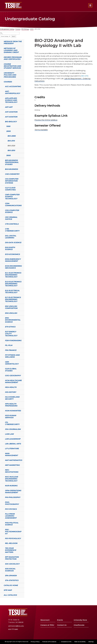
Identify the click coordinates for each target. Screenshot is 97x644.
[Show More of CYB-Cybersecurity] (2, 229)
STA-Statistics (12, 580)
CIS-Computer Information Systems (12, 181)
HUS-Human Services (11, 416)
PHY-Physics (11, 509)
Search (14, 36)
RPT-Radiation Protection (12, 558)
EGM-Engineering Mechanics (14, 267)
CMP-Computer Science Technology (12, 197)
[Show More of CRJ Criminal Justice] (2, 217)
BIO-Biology (25, 29)
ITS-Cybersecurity (12, 423)
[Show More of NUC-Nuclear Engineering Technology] (2, 477)
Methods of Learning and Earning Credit (11, 50)
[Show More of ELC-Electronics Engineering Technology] (2, 273)
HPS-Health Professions (11, 405)
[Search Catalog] (10, 33)
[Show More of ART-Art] (2, 107)
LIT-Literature (12, 449)
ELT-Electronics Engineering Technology (13, 299)
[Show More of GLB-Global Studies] (2, 369)
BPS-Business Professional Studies (12, 162)
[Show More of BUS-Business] (2, 169)
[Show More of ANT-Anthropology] (2, 91)
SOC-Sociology (12, 564)
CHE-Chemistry (12, 174)
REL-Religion (11, 543)
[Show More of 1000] (3, 126)
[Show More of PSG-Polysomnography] (2, 529)
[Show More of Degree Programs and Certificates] (1, 57)
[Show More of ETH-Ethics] (2, 327)
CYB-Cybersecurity (12, 230)
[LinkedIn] (82, 612)
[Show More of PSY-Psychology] (2, 538)
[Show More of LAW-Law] (2, 434)
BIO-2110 (11, 141)
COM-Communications (13, 204)
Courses (18, 29)
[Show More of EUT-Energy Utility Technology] (2, 331)
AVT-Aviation (11, 117)
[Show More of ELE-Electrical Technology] (2, 290)
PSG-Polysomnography (13, 532)
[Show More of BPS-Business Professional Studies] (2, 160)
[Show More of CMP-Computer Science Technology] (2, 194)
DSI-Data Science (13, 243)
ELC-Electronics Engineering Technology (13, 275)
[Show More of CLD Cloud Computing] (2, 188)
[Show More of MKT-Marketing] (2, 465)
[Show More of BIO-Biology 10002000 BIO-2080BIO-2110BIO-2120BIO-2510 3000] (2, 121)
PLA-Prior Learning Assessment (11, 516)
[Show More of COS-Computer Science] (2, 210)
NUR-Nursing (11, 486)
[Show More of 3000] (3, 155)
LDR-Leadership (13, 439)
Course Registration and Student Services (12, 66)
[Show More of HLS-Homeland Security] (2, 397)
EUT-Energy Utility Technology (11, 334)
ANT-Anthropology (13, 92)
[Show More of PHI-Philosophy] (2, 497)
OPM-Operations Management (13, 492)
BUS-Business (12, 169)
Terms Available (41, 130)
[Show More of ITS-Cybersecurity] (2, 422)
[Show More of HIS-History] (2, 392)
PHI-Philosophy (13, 497)
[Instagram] (87, 612)
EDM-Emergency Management (13, 260)
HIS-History (11, 392)
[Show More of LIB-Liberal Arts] (2, 444)
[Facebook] (69, 612)
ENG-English (11, 313)
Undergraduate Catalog (7, 29)
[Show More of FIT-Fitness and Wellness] (2, 355)
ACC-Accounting (13, 86)
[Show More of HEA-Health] (2, 387)
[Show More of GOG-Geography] (2, 375)
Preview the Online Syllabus (46, 120)
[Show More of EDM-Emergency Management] (2, 259)
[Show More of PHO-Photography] (2, 502)
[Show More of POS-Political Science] (2, 523)
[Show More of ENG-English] (2, 313)
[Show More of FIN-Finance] (2, 350)
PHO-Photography (12, 503)
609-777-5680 (13, 629)
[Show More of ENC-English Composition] (2, 306)
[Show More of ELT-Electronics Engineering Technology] (2, 297)
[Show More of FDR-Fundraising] (2, 340)
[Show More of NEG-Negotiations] (2, 470)
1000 (8, 126)
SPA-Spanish (11, 576)
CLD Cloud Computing (10, 189)
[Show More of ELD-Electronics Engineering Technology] (2, 282)
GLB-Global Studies (11, 370)
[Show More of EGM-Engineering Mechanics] (2, 266)
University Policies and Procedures (10, 75)
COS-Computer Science (12, 211)
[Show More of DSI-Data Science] (2, 242)
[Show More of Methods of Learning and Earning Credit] (1, 48)
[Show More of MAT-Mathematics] (2, 460)
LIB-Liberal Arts (13, 444)
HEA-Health (11, 387)
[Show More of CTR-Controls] (2, 224)
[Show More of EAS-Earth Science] (2, 247)
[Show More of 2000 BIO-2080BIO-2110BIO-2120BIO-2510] (3, 131)
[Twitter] (73, 612)
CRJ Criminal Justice (11, 218)
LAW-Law (9, 434)
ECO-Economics (13, 254)
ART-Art (9, 107)
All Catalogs (10, 595)
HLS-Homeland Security (12, 398)
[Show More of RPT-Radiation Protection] (2, 557)
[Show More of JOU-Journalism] (2, 429)
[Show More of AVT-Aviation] (2, 117)
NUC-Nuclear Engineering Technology (12, 479)
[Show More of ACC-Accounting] (2, 86)
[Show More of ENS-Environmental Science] (2, 318)
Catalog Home (11, 585)
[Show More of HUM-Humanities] (2, 410)
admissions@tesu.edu (16, 626)
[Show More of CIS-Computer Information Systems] (2, 179)
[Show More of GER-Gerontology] (2, 362)
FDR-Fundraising (13, 341)
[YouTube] (78, 612)
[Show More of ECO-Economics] (2, 254)
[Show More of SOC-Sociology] (2, 564)
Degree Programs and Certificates (13, 58)
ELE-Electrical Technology (12, 292)
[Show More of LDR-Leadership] (2, 439)
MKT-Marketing (12, 465)
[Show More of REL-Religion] (2, 543)
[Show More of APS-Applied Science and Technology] (2, 98)
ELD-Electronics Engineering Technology (13, 284)
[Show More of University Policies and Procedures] (1, 73)
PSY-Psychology (13, 538)
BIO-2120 (11, 146)
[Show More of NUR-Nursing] (2, 485)
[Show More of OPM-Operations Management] (2, 490)
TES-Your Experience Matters (11, 550)
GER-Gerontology (12, 363)
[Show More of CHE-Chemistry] (2, 174)
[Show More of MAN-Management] (2, 453)
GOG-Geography (13, 376)
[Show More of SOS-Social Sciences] (2, 569)
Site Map (8, 590)
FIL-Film (9, 345)
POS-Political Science (12, 524)
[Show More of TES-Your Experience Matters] (2, 548)
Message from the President (13, 42)
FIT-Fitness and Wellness (12, 356)
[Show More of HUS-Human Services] (2, 415)
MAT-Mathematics (14, 460)
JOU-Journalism (13, 429)
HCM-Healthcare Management (13, 381)
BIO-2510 (11, 150)
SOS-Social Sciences (10, 570)
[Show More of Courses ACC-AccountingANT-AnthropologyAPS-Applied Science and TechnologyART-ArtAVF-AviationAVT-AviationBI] (1, 82)
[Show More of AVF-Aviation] (2, 112)
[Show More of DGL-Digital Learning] (2, 236)
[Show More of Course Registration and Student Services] (1, 64)
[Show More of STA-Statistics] (2, 580)
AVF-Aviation (11, 112)
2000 (32, 29)
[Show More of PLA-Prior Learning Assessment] (2, 514)
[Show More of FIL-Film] (2, 345)
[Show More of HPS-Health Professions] (2, 404)
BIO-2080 (12, 136)
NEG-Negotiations (12, 471)
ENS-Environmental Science (13, 320)
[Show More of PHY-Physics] (2, 509)
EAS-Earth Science (10, 248)
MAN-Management (12, 454)
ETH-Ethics (10, 327)
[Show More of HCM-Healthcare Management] (2, 380)
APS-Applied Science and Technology (11, 100)
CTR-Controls (12, 224)
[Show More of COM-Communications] (2, 203)
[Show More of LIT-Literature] (2, 448)
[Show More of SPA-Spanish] (2, 575)
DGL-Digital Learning (11, 237)
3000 (9, 155)
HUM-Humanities (13, 411)
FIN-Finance (11, 350)
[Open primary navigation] (90, 5)
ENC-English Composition (11, 307)
